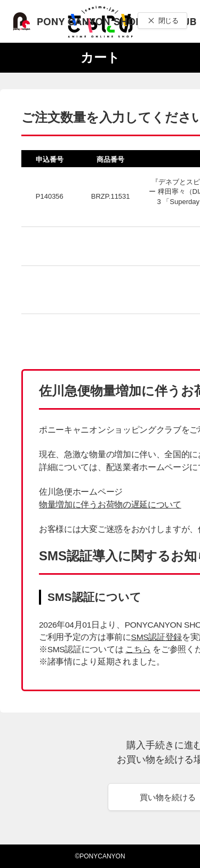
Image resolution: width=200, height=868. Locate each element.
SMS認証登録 (157, 637)
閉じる (168, 21)
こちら (138, 649)
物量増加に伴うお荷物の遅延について (110, 505)
